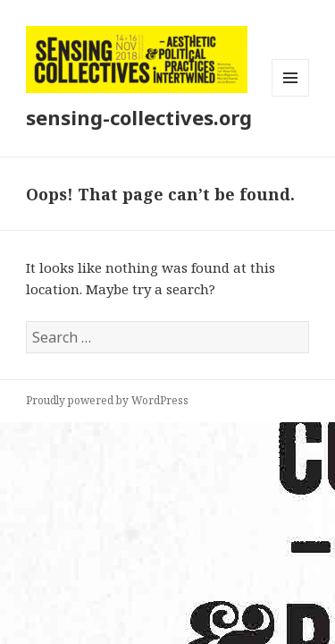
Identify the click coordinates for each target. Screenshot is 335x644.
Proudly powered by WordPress (107, 400)
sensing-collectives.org (139, 117)
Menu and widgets (291, 96)
